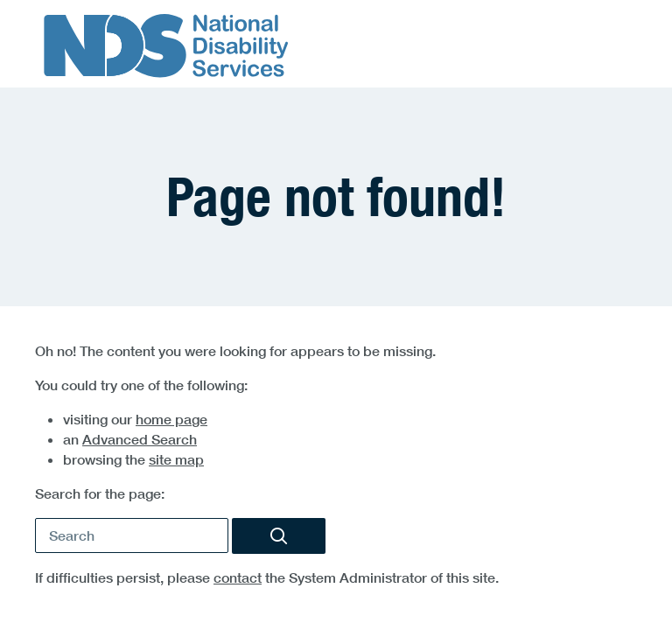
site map (176, 459)
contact (238, 577)
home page (171, 419)
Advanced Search (140, 439)
